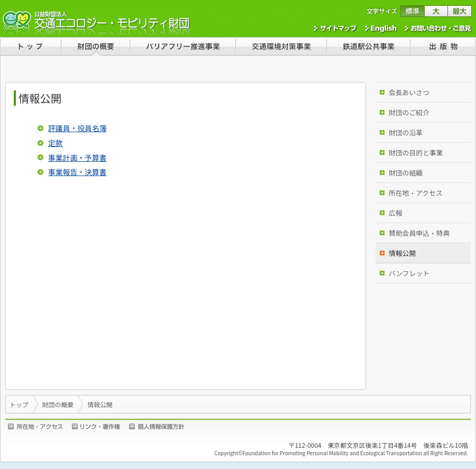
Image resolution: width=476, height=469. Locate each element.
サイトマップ (336, 29)
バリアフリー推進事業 (182, 46)
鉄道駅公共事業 (368, 46)
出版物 (443, 46)
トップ (30, 46)
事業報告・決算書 (77, 172)
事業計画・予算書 (77, 158)
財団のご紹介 (409, 112)
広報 (396, 213)
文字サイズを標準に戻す (412, 11)
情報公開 (402, 253)
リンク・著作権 (98, 427)
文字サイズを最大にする (460, 11)
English (381, 29)
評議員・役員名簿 (77, 128)
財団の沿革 (406, 132)
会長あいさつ (409, 92)
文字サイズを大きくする (436, 11)
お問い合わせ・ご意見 (439, 29)
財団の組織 (406, 173)
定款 (56, 143)
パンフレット (409, 273)
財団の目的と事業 (416, 153)
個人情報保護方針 (157, 427)
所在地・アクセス (416, 193)
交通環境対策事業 (281, 46)
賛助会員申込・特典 (419, 233)
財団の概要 (95, 46)
